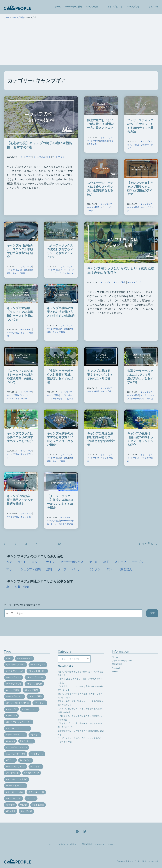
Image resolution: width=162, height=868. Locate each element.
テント (111, 569)
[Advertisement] (81, 44)
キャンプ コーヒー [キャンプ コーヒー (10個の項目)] (38, 671)
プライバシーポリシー (122, 661)
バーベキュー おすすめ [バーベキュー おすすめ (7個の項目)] (17, 779)
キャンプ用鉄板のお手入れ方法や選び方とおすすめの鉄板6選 (61, 312)
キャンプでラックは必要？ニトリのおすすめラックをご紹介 (20, 437)
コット (36, 562)
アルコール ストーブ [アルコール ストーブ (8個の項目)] (16, 665)
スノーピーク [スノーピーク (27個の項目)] (27, 741)
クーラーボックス (72, 562)
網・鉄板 (24, 270)
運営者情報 (117, 664)
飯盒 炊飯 (93, 144)
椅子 (48, 157)
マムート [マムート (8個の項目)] (32, 798)
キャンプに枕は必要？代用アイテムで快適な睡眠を (20, 500)
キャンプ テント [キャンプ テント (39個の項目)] (14, 677)
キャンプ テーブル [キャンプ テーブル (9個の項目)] (36, 677)
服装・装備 (22, 587)
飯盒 (111, 141)
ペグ (9, 562)
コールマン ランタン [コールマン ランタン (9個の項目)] (16, 735)
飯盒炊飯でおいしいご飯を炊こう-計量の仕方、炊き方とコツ (101, 124)
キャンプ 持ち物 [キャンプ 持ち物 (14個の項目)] (35, 684)
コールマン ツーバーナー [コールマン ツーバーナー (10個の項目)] (18, 728)
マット (11, 569)
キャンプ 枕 (106, 391)
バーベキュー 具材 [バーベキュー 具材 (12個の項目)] (15, 792)
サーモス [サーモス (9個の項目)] (36, 735)
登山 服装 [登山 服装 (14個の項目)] (11, 811)
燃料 (49, 569)
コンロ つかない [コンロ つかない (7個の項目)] (30, 709)
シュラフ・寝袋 (31, 569)
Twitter (115, 672)
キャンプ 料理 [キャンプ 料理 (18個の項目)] (13, 690)
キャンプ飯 (113, 7)
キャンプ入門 (133, 7)
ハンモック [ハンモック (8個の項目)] (36, 767)
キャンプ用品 (92, 7)
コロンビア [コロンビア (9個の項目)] (12, 709)
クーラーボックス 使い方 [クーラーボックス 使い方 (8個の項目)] (18, 703)
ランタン (24, 395)
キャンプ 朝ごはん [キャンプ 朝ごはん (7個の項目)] (15, 696)
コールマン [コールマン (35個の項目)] (12, 716)
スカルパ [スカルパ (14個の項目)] (11, 741)
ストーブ (120, 562)
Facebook (116, 668)
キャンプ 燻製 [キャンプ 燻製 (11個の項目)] (36, 696)
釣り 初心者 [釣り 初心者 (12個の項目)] (27, 811)
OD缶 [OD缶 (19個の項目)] (9, 658)
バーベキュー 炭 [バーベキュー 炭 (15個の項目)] (37, 792)
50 (59, 544)
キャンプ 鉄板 (19, 273)
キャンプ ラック (134, 282)
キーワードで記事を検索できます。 (23, 605)
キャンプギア (26, 157)
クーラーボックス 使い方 (62, 273)
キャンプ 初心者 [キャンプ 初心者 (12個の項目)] (14, 684)
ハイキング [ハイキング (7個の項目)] (26, 760)
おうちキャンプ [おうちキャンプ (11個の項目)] (25, 658)
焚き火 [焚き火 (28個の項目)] (24, 805)
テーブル (138, 562)
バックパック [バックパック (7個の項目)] (13, 773)
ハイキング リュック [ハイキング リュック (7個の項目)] (16, 767)
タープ (62, 569)
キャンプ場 (153, 7)
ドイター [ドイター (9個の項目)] (11, 760)
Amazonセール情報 (73, 7)
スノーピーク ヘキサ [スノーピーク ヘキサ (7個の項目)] (16, 754)
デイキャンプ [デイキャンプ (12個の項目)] (37, 754)
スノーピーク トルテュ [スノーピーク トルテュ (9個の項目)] (17, 747)
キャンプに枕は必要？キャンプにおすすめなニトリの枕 (100, 375)
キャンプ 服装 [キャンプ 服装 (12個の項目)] (32, 690)
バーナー (78, 569)
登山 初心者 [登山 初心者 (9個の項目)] (39, 805)
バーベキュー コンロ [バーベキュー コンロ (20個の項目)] (16, 786)
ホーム (58, 7)
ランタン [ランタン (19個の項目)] (11, 805)
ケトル (93, 562)
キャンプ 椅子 (58, 157)
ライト (22, 562)
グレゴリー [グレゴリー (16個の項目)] (40, 703)
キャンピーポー (134, 861)
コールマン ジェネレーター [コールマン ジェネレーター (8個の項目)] (19, 722)
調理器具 (104, 141)
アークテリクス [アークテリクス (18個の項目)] (38, 665)
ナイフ (50, 562)
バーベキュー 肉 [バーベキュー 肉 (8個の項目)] (14, 798)
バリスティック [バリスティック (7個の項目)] (32, 773)
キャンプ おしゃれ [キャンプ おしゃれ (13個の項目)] (15, 671)
